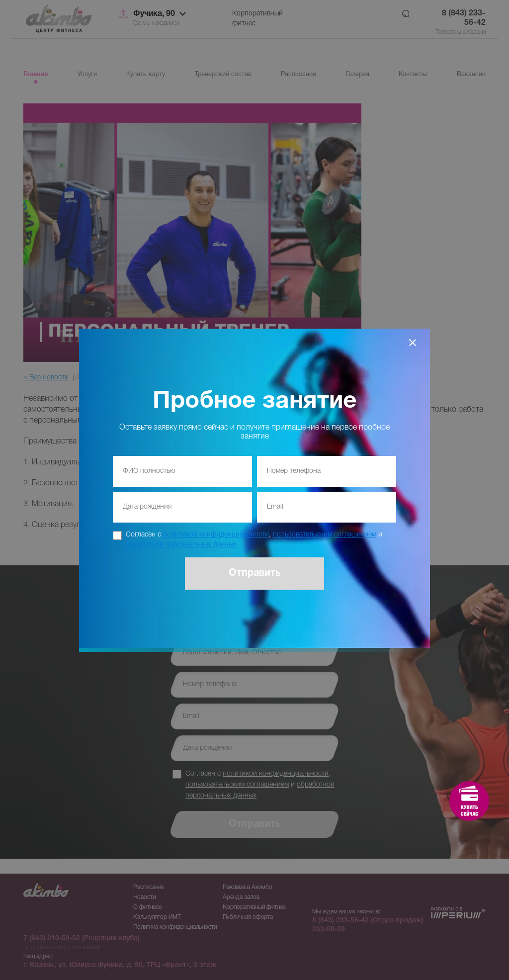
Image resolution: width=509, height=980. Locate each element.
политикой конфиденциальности (216, 535)
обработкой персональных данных (181, 545)
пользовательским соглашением (325, 535)
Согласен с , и (254, 539)
